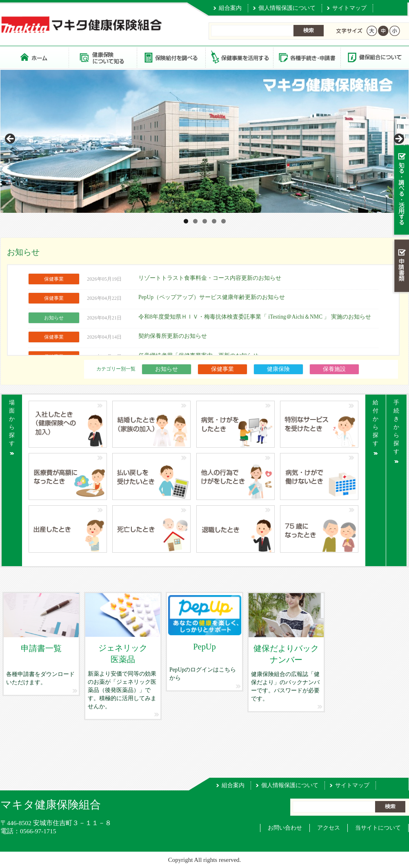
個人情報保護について (287, 8)
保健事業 (222, 369)
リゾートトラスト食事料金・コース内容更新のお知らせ (210, 278)
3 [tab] (205, 221)
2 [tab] (195, 221)
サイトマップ (349, 8)
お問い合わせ (285, 828)
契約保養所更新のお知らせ (173, 336)
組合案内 (230, 8)
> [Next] (398, 139)
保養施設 (334, 369)
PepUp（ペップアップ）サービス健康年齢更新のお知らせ (212, 297)
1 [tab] (186, 221)
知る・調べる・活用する (401, 191)
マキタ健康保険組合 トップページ (34, 57)
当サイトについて (378, 828)
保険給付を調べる (171, 57)
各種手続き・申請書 (307, 57)
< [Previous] (11, 139)
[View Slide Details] (204, 141)
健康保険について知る (103, 57)
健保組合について (374, 57)
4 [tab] (214, 221)
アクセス (329, 828)
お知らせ (167, 369)
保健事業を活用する (239, 57)
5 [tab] (223, 221)
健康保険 (278, 369)
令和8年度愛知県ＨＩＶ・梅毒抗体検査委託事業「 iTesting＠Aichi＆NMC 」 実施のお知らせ (255, 317)
